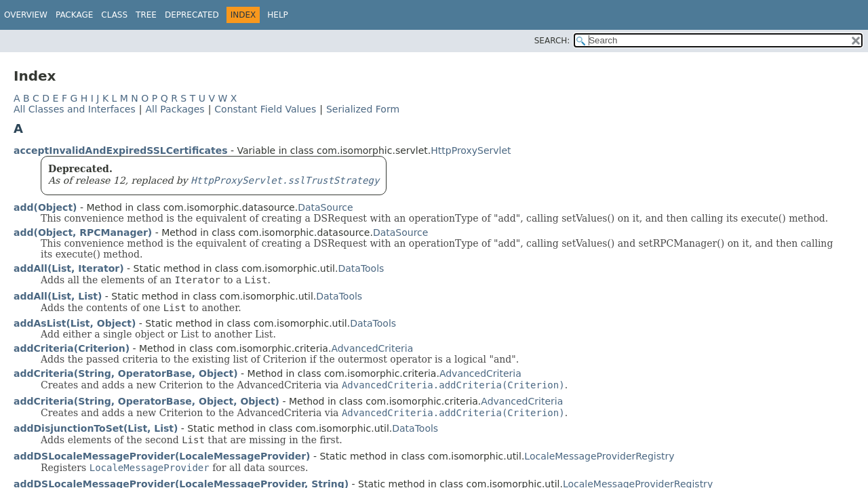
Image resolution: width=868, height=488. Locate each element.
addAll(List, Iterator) (69, 268)
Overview (26, 15)
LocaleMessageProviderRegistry (599, 456)
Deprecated (192, 15)
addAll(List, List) (58, 296)
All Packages (175, 109)
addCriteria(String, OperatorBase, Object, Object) (146, 401)
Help (278, 15)
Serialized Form (363, 109)
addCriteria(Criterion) (72, 348)
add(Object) (45, 207)
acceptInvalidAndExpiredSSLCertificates (121, 150)
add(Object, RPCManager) (83, 232)
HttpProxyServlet (471, 150)
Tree (146, 15)
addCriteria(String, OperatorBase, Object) (126, 373)
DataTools (361, 268)
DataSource (325, 207)
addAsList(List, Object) (75, 323)
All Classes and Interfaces (75, 109)
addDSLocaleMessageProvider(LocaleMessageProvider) (162, 456)
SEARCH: (552, 41)
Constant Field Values (265, 109)
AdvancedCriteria (372, 348)
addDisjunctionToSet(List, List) (96, 428)
